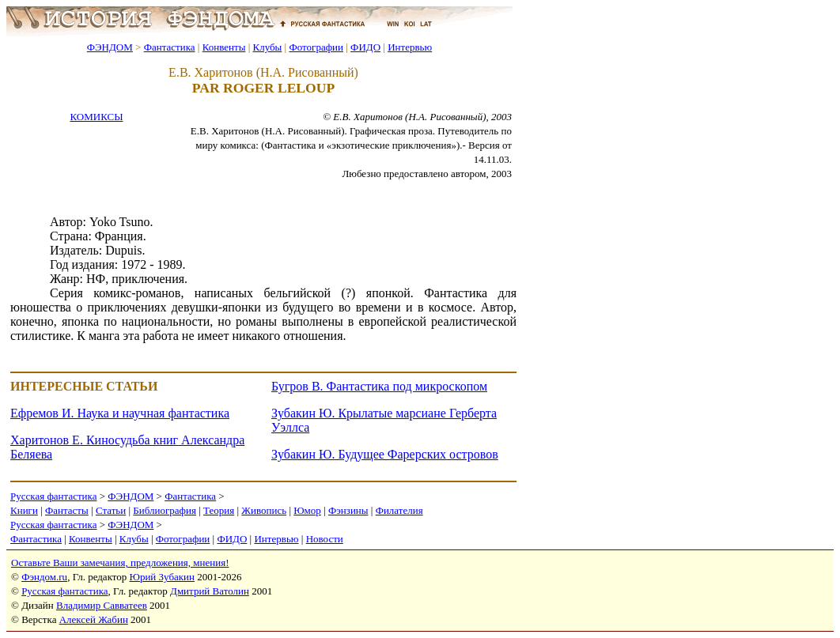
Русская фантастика (53, 496)
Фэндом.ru (44, 577)
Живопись (264, 510)
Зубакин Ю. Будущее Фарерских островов (385, 454)
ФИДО (365, 47)
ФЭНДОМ (110, 47)
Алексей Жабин (94, 619)
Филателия (399, 510)
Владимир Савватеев (102, 605)
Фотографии (316, 47)
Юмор (307, 510)
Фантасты (67, 510)
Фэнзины (348, 510)
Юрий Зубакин (162, 577)
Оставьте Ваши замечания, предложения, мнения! (120, 562)
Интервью (410, 47)
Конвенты (224, 47)
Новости (325, 539)
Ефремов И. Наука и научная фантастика (120, 413)
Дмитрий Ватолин (210, 591)
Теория (219, 510)
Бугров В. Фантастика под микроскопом (379, 386)
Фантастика (170, 47)
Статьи (111, 510)
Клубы (267, 47)
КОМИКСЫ (96, 117)
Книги (24, 510)
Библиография (165, 510)
